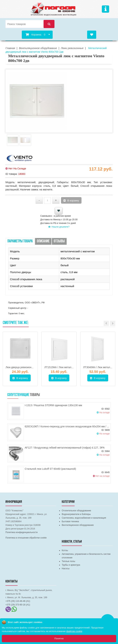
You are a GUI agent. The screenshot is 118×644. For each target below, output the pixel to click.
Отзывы (59, 241)
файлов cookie (74, 631)
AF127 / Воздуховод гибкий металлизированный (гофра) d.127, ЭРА (65, 448)
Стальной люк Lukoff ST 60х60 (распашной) (50, 469)
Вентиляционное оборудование (78, 525)
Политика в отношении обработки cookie (26, 538)
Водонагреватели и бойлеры (76, 514)
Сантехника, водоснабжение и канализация (84, 518)
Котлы (65, 550)
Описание (43, 241)
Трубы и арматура (71, 565)
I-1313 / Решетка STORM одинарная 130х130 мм (53, 405)
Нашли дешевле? (59, 227)
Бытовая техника (70, 521)
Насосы (66, 569)
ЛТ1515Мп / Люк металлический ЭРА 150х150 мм (73, 367)
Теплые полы (68, 561)
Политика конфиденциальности (22, 532)
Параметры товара (20, 241)
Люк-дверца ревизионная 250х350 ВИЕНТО (31, 367)
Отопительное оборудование (76, 511)
